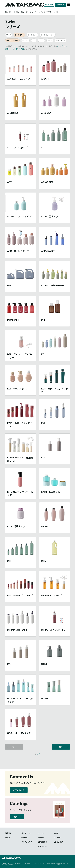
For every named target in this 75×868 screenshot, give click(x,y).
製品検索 (8, 12)
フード (9, 35)
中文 (9, 863)
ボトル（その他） (12, 40)
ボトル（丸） (19, 35)
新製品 (16, 12)
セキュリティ (60, 40)
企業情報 (24, 838)
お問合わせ (60, 5)
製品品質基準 (9, 865)
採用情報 (41, 838)
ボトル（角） (32, 35)
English (4, 863)
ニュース (41, 833)
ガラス (41, 40)
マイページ (57, 838)
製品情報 (8, 833)
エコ (34, 40)
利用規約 (28, 863)
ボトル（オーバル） (48, 35)
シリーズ (33, 12)
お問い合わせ (19, 790)
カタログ (57, 12)
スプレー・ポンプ (11, 49)
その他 (21, 49)
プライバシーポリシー (39, 863)
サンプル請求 (49, 5)
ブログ (56, 833)
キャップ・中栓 (62, 46)
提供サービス (26, 833)
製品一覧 (24, 12)
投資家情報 (41, 842)
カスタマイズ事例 (45, 12)
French (19, 863)
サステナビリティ (28, 842)
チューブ (25, 40)
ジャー (50, 40)
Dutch (14, 863)
